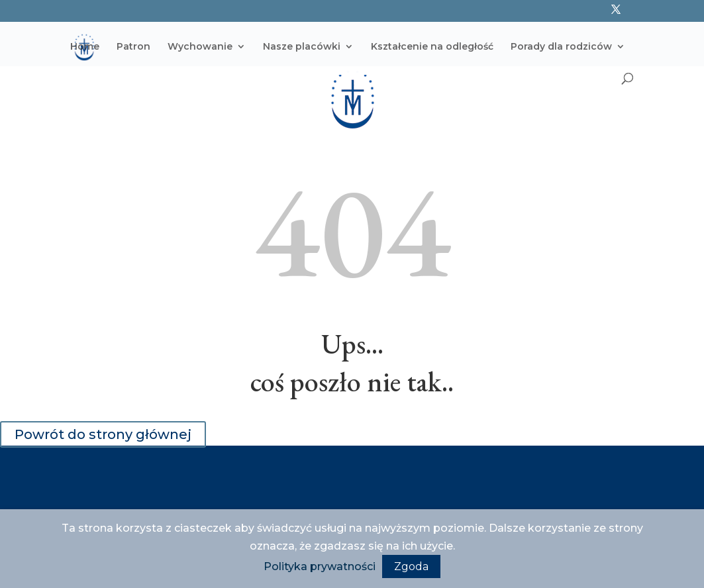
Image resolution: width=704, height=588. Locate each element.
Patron (133, 47)
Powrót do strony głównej (103, 434)
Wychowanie (200, 47)
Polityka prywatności (320, 566)
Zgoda (411, 566)
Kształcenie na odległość (432, 47)
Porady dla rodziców (561, 47)
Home (85, 47)
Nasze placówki (302, 47)
